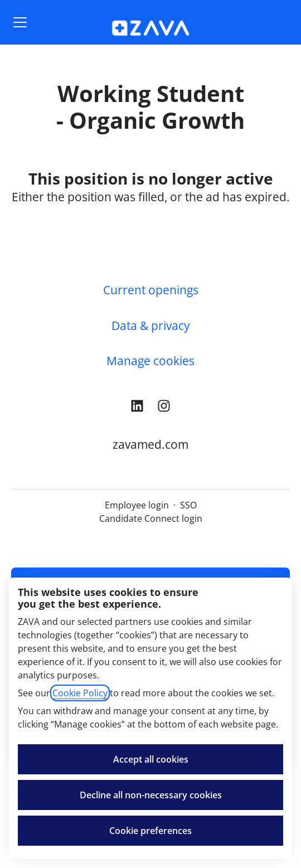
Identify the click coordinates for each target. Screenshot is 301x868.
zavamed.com (151, 444)
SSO (188, 505)
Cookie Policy (80, 693)
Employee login (137, 505)
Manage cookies (151, 361)
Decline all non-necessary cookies (151, 795)
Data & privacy (151, 326)
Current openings (151, 290)
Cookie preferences (151, 831)
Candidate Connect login (151, 518)
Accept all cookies (151, 759)
